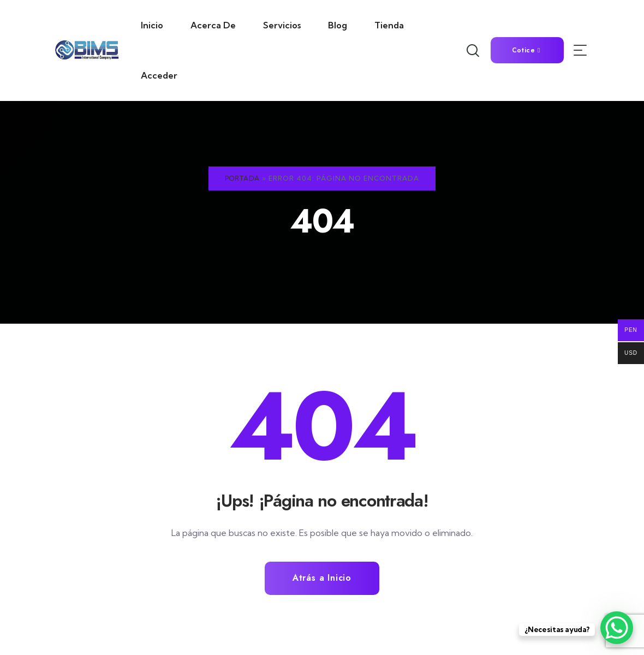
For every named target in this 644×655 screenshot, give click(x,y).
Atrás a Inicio (322, 578)
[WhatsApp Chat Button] (617, 628)
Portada (242, 178)
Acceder (159, 75)
